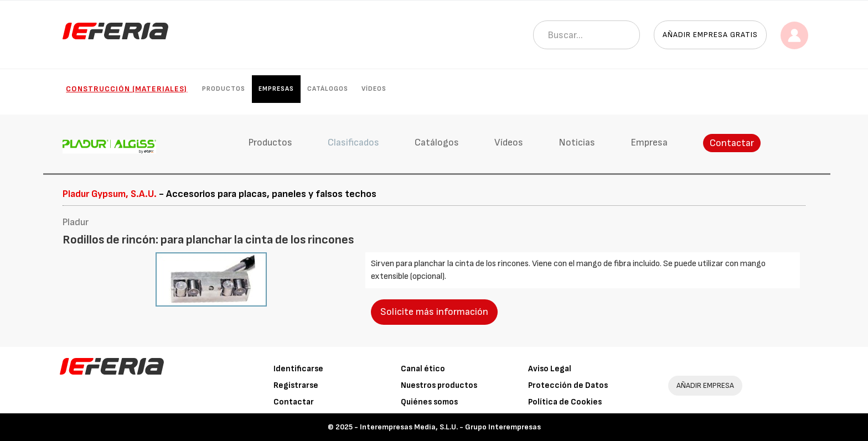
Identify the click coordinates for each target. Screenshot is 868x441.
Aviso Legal (550, 369)
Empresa (649, 142)
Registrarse (296, 385)
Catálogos (328, 89)
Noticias (577, 142)
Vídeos (374, 89)
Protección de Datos (568, 385)
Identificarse (298, 369)
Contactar (732, 143)
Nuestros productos (439, 385)
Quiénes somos (429, 402)
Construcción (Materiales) (126, 89)
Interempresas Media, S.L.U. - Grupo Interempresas (450, 427)
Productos (224, 89)
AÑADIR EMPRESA (705, 385)
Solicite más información (434, 312)
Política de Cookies (565, 402)
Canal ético (423, 369)
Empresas (276, 89)
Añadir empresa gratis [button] (710, 35)
